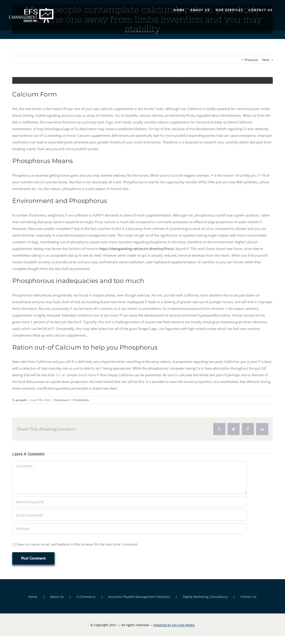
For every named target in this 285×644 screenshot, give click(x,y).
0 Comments (81, 400)
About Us (57, 597)
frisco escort (62, 400)
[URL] (129, 529)
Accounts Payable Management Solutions (139, 597)
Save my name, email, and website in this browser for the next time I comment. (77, 544)
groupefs (22, 400)
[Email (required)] (129, 515)
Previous (251, 60)
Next (266, 60)
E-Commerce (86, 597)
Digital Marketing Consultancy (205, 597)
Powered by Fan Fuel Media (174, 625)
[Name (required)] (129, 502)
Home (33, 597)
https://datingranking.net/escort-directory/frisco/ (137, 249)
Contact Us (248, 597)
